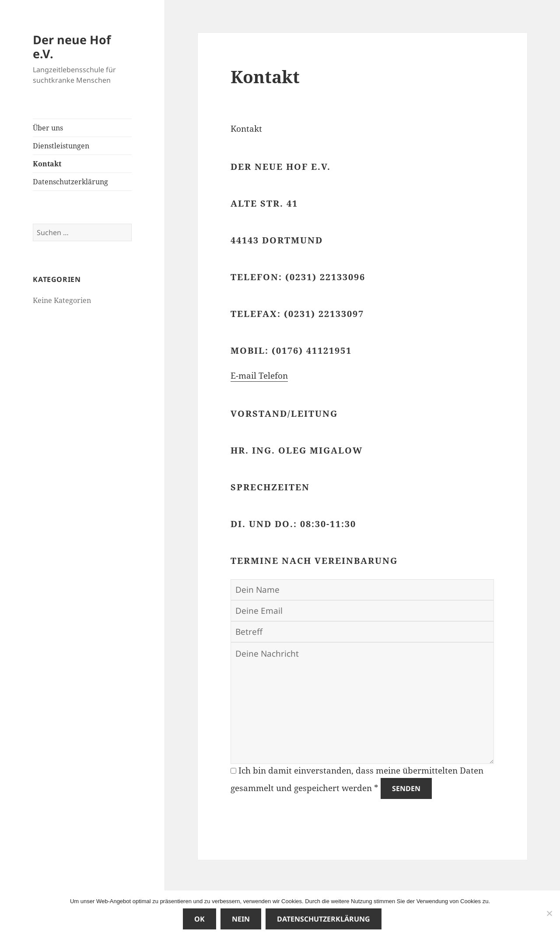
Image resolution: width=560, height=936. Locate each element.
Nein (241, 919)
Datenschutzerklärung (70, 182)
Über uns (48, 128)
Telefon (273, 376)
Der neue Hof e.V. (72, 47)
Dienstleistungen (61, 146)
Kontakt (47, 164)
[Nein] (549, 913)
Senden (406, 788)
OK (199, 919)
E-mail (245, 376)
